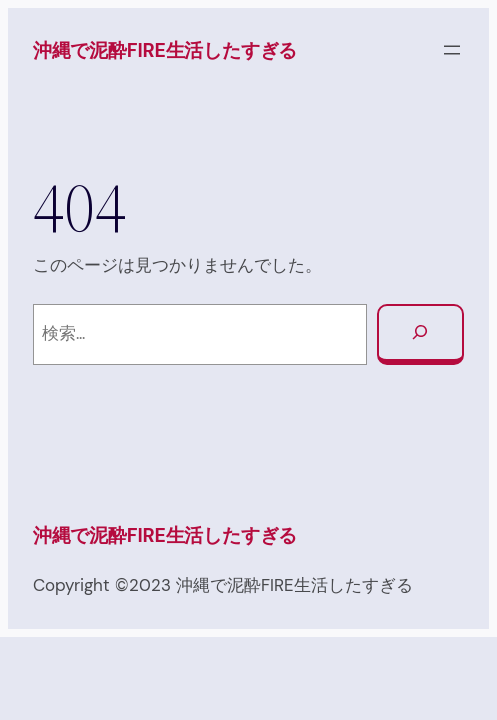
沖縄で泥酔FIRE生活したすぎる (165, 50)
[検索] (421, 335)
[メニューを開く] (452, 50)
